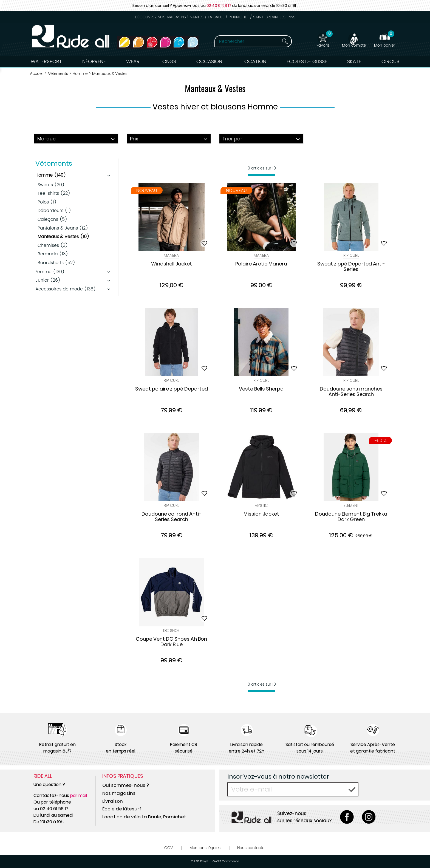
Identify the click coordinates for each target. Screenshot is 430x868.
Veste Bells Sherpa (261, 389)
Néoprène (94, 62)
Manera (171, 255)
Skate (354, 62)
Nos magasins (119, 793)
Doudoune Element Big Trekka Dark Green (351, 517)
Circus (390, 62)
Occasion (209, 62)
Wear (133, 62)
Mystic (261, 506)
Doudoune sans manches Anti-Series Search (351, 392)
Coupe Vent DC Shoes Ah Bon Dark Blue (171, 642)
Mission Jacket (261, 514)
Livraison (113, 801)
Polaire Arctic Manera (261, 264)
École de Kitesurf (122, 809)
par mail (79, 795)
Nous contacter (251, 848)
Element (351, 506)
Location (254, 62)
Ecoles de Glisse (307, 62)
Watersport (46, 62)
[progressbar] (261, 175)
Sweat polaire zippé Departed (172, 389)
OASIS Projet (200, 861)
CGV (169, 848)
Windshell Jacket (172, 264)
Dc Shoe (171, 631)
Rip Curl (351, 255)
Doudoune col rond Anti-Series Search (171, 517)
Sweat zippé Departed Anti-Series (351, 267)
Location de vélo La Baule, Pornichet (144, 817)
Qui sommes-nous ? (126, 785)
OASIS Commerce (226, 861)
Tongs (168, 62)
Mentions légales (205, 848)
